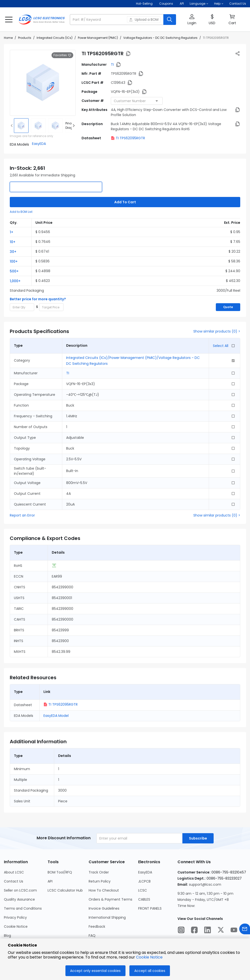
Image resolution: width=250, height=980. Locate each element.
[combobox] (137, 101)
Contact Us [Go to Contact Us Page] (14, 881)
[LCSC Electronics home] (42, 20)
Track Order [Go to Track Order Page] (99, 872)
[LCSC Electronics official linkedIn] (208, 931)
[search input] (117, 20)
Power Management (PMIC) (98, 38)
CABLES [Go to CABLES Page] (144, 899)
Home (8, 38)
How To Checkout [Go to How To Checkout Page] (104, 890)
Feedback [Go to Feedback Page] (97, 926)
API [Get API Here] (182, 4)
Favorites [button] (62, 55)
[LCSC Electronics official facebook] (194, 931)
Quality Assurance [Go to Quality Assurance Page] (19, 899)
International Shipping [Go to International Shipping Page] (107, 917)
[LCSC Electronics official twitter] (221, 931)
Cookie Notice (149, 957)
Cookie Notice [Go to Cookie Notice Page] (16, 926)
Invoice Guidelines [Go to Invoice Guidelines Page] (104, 908)
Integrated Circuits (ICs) (55, 38)
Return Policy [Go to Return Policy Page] (100, 881)
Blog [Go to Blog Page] (7, 936)
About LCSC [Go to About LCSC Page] (14, 872)
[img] (21, 126)
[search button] (170, 20)
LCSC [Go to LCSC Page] (143, 890)
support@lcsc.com (205, 884)
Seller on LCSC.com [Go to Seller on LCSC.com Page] (20, 890)
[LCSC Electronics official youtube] (234, 931)
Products (25, 38)
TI (112, 65)
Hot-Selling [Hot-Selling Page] (145, 4)
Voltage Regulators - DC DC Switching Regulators (160, 38)
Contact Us (238, 4)
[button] (199, 4)
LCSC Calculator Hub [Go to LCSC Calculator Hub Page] (65, 890)
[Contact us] (245, 930)
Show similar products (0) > (217, 331)
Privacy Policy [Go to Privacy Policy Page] (15, 917)
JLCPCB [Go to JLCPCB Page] (144, 881)
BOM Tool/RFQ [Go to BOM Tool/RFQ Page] (60, 872)
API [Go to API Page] (50, 881)
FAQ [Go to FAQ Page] (92, 936)
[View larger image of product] (43, 83)
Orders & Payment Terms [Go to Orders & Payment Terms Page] (110, 899)
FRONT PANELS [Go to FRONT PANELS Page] (150, 908)
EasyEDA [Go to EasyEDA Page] (145, 872)
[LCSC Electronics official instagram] (181, 931)
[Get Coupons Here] (166, 4)
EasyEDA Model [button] (56, 716)
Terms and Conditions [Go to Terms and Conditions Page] (23, 908)
